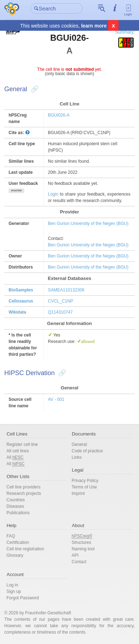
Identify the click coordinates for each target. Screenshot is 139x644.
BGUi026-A (59, 115)
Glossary (15, 555)
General (80, 444)
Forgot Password (23, 598)
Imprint (78, 493)
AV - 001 (56, 399)
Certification (18, 542)
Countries (16, 500)
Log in (12, 585)
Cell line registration (25, 549)
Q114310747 (60, 312)
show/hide (16, 190)
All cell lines (18, 451)
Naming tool (83, 549)
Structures (82, 542)
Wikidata (17, 312)
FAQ (11, 536)
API (75, 555)
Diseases (15, 506)
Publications (18, 513)
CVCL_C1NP (61, 301)
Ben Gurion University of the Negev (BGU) (88, 223)
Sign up (14, 591)
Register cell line (22, 444)
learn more (94, 26)
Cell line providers (23, 487)
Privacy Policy (85, 481)
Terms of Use (85, 487)
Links (77, 457)
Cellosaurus (21, 301)
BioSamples (21, 290)
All (15, 458)
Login (128, 10)
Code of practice (87, 451)
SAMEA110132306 (66, 290)
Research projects (24, 493)
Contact (79, 562)
